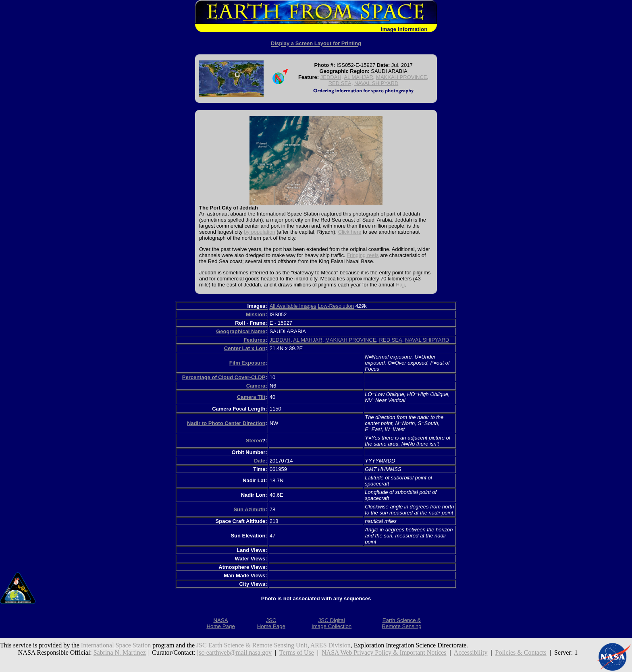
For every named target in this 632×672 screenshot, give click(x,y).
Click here (350, 232)
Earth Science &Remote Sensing (402, 623)
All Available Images (293, 306)
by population (259, 232)
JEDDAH (331, 77)
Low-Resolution (336, 306)
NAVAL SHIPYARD (376, 83)
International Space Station (116, 645)
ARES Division (331, 645)
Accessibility (471, 652)
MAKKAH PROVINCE (401, 77)
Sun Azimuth (249, 509)
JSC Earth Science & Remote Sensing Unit (252, 645)
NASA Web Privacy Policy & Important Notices (384, 652)
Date (260, 461)
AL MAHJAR (358, 77)
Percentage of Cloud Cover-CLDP (224, 377)
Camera (256, 386)
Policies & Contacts (521, 652)
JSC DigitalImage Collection (332, 623)
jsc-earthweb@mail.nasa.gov (234, 652)
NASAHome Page (220, 623)
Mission (256, 314)
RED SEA (340, 83)
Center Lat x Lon (245, 348)
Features (254, 340)
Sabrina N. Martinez (120, 652)
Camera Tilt (251, 397)
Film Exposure (247, 363)
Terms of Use (297, 652)
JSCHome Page (271, 623)
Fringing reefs (363, 255)
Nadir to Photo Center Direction (226, 423)
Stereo (254, 441)
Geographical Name (241, 331)
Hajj (400, 285)
